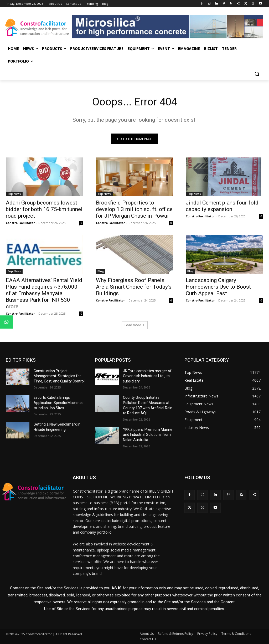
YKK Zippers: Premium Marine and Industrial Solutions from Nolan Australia (148, 435)
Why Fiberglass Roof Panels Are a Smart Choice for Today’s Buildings (134, 287)
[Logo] (37, 27)
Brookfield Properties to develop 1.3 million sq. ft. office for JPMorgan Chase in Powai (134, 209)
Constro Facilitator (20, 223)
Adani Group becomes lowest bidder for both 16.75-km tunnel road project (44, 209)
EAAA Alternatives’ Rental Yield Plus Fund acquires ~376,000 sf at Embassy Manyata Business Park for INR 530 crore (44, 293)
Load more (135, 325)
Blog (101, 271)
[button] (257, 74)
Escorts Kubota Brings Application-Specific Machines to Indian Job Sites (59, 403)
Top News (14, 194)
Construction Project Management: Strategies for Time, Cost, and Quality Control (59, 376)
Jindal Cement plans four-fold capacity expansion (222, 206)
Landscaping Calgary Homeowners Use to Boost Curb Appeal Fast (218, 287)
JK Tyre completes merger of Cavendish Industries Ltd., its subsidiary (147, 376)
